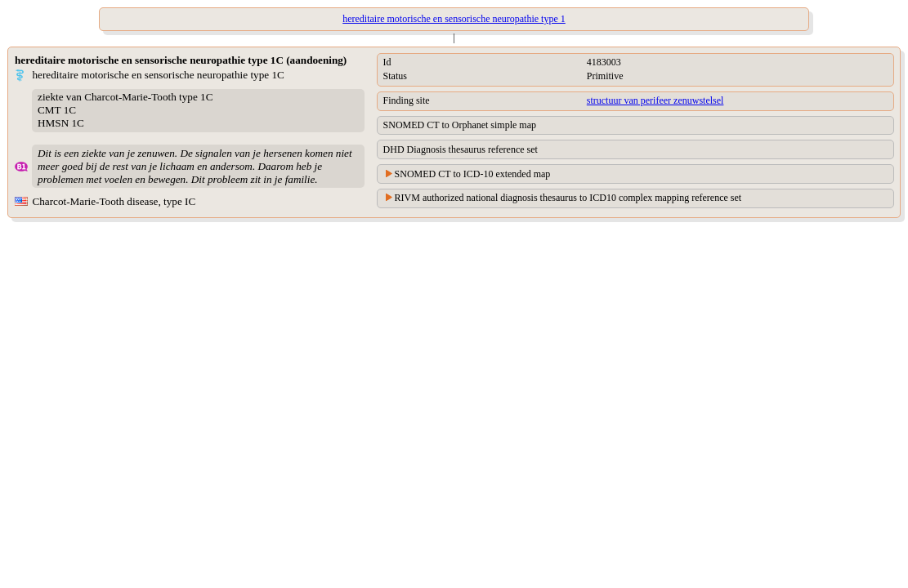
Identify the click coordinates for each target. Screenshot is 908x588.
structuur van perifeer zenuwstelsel (655, 100)
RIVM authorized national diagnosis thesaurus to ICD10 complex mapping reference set (568, 198)
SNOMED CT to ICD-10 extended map (473, 174)
